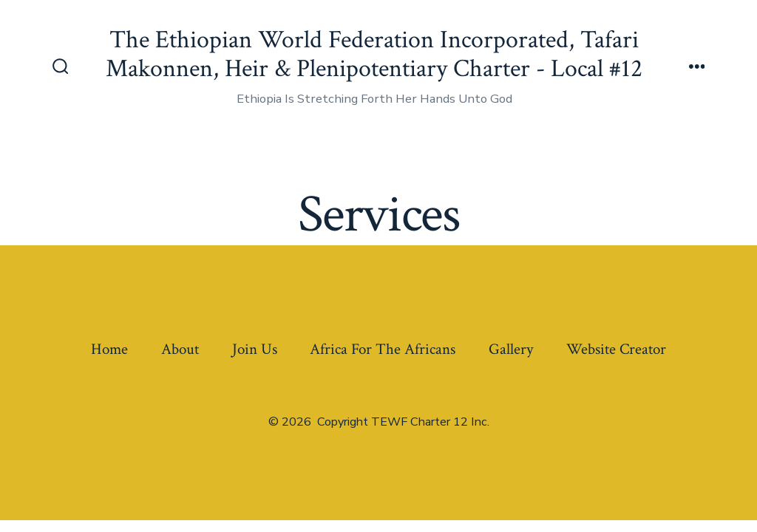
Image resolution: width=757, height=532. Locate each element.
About (180, 349)
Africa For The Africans (383, 349)
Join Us (255, 349)
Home (109, 349)
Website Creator (616, 349)
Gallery (511, 349)
